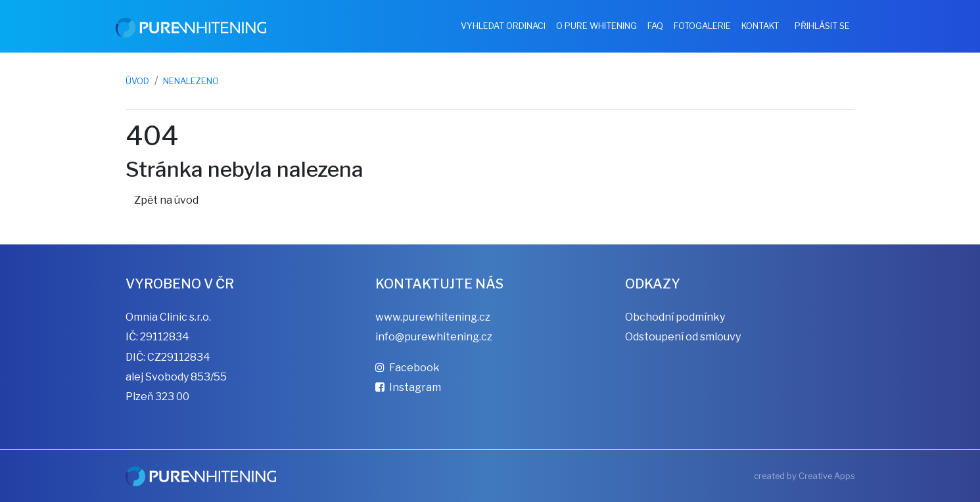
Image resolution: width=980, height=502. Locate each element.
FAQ (655, 26)
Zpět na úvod (166, 200)
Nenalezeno (191, 81)
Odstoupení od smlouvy (683, 337)
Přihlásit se (822, 26)
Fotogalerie (702, 26)
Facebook (408, 368)
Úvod (137, 81)
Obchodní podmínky (675, 317)
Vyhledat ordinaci (503, 26)
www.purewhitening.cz (433, 317)
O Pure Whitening (596, 26)
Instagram (408, 387)
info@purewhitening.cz (434, 337)
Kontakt (760, 26)
